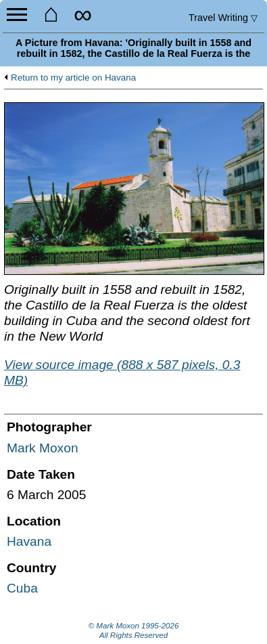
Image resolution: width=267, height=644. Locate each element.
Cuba (22, 588)
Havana (29, 541)
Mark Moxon (43, 448)
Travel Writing (223, 18)
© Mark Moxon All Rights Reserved (134, 630)
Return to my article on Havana (73, 78)
